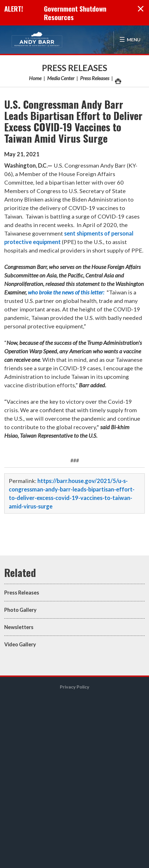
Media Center (61, 78)
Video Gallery (20, 644)
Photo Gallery (20, 610)
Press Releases (75, 68)
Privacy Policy (75, 687)
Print (118, 80)
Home (35, 78)
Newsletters (19, 627)
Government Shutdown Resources (75, 13)
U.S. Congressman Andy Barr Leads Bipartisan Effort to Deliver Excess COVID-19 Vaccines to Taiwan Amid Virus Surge (73, 121)
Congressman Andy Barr (37, 40)
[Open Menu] (130, 40)
